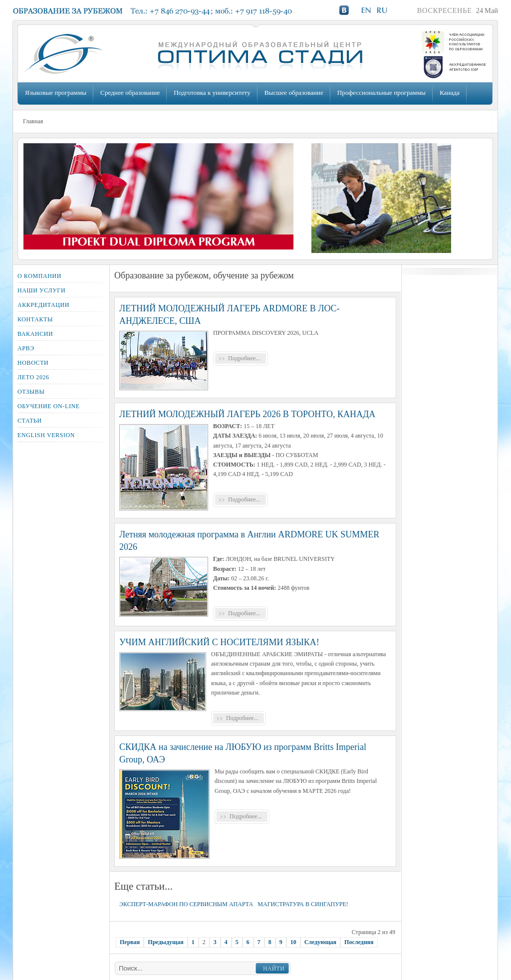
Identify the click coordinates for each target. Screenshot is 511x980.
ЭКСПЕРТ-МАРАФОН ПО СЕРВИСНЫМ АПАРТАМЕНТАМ (199, 904)
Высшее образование (294, 93)
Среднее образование (130, 93)
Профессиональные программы (382, 93)
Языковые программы (56, 93)
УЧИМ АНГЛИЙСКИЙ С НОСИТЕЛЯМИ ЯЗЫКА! (219, 642)
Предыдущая (165, 942)
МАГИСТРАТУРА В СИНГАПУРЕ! (303, 904)
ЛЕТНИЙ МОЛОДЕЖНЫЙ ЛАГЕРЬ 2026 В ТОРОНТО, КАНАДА (247, 414)
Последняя (359, 942)
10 (293, 942)
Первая (130, 942)
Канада (450, 93)
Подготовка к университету (212, 93)
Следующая (320, 942)
